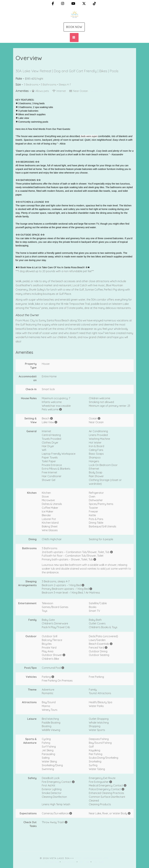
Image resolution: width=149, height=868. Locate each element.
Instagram (69, 862)
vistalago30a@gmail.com (92, 858)
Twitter (84, 862)
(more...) (96, 91)
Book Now (74, 27)
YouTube (98, 862)
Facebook (52, 862)
